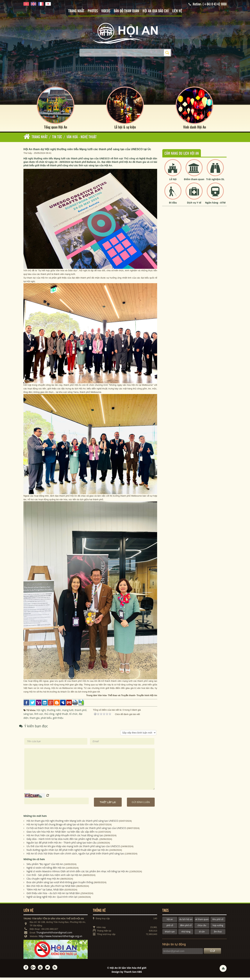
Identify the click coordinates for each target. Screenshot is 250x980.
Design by (127, 974)
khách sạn (170, 934)
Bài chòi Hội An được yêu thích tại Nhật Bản (51, 888)
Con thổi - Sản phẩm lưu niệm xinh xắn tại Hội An (54, 877)
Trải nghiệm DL (215, 182)
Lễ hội (173, 182)
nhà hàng (186, 934)
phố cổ (170, 928)
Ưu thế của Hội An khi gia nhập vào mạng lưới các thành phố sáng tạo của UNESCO (73, 849)
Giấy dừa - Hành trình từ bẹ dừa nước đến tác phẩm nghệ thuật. (63, 842)
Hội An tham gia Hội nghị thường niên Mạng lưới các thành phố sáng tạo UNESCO (72, 823)
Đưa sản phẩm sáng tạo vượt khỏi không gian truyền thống (60, 885)
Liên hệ (177, 11)
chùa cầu (202, 928)
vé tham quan (202, 922)
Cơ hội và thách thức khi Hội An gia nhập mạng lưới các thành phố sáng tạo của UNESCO (76, 831)
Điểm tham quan (194, 182)
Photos (93, 11)
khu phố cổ (218, 922)
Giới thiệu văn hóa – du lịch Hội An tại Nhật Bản (53, 896)
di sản (202, 934)
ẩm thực (218, 934)
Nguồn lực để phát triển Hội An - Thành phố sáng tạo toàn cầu (62, 845)
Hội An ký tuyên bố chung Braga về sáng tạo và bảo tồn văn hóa (62, 827)
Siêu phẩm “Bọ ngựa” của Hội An (45, 866)
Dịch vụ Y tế (194, 205)
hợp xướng (218, 928)
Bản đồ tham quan (126, 11)
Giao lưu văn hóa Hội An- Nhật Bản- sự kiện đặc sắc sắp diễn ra (62, 834)
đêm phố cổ (186, 928)
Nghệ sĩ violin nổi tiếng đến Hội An (46, 870)
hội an (170, 922)
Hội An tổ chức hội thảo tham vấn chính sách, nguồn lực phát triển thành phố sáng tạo (75, 856)
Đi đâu (173, 205)
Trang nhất (76, 11)
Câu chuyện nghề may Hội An (43, 881)
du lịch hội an (186, 922)
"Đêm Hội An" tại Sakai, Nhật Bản (45, 892)
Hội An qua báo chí (156, 11)
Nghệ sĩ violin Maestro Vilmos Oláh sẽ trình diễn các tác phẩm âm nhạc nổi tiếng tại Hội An (78, 874)
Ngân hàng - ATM (215, 205)
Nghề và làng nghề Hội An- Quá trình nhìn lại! (52, 899)
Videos (106, 11)
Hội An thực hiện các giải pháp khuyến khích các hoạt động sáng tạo (65, 838)
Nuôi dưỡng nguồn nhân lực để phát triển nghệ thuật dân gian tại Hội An (68, 852)
